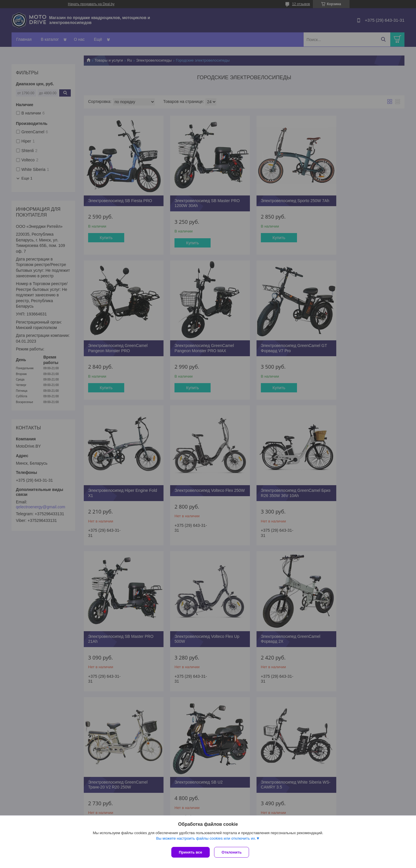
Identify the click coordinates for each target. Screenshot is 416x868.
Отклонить (233, 852)
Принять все (191, 852)
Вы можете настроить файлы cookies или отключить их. (206, 840)
